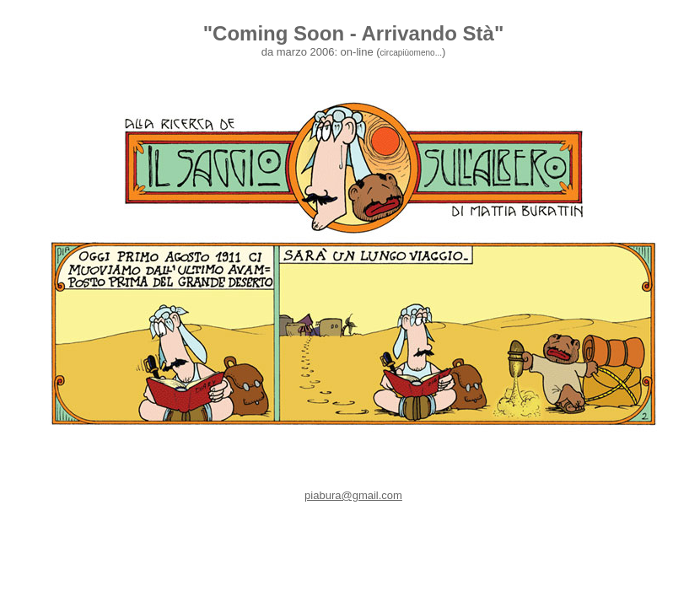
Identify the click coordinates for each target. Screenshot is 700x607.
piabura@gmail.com (353, 495)
